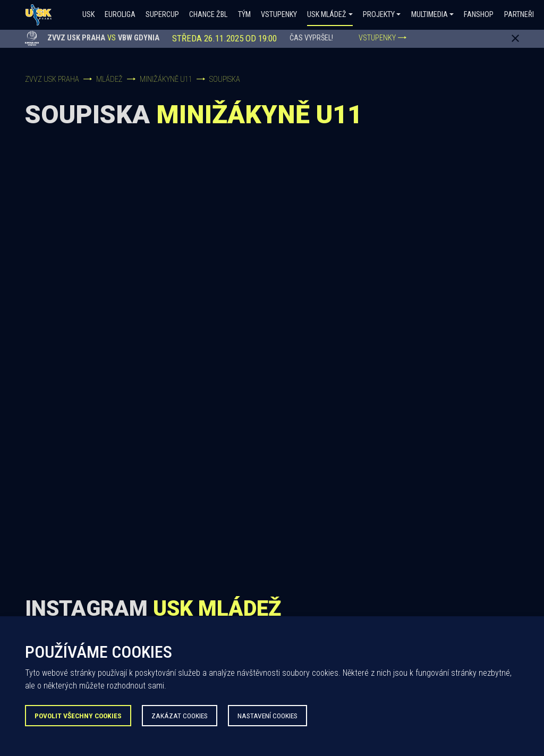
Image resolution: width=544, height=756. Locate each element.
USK (88, 15)
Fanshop (479, 15)
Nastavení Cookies (267, 716)
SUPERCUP (162, 15)
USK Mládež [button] (327, 15)
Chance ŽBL (208, 15)
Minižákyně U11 (166, 79)
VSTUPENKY (382, 38)
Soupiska (225, 79)
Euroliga (120, 15)
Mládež (109, 79)
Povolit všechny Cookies (78, 716)
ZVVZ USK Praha (52, 79)
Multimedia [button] (430, 15)
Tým (244, 15)
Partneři (519, 15)
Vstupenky (279, 15)
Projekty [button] (379, 15)
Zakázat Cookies (180, 716)
